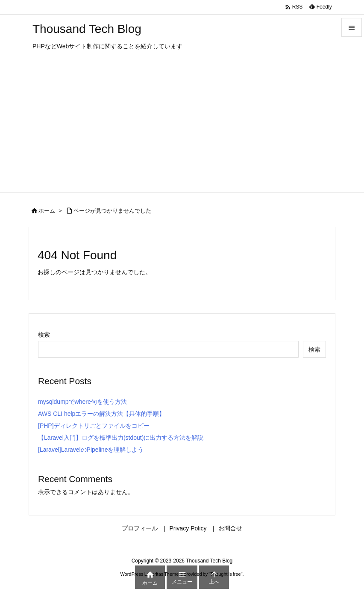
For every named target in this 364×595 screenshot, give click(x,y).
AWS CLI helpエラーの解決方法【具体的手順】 (101, 414)
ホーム (47, 211)
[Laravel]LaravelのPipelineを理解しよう (91, 450)
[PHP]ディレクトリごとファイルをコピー (94, 426)
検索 (44, 335)
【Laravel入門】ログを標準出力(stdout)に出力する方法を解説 (121, 438)
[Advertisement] (182, 128)
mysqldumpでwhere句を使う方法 (82, 402)
